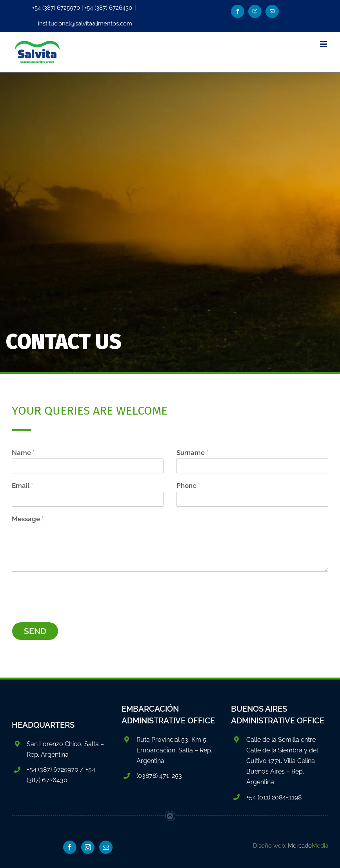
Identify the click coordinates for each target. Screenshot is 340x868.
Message (28, 519)
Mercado (308, 846)
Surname (192, 453)
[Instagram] (88, 847)
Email (22, 486)
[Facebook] (70, 847)
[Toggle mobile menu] (324, 44)
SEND (35, 631)
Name (23, 453)
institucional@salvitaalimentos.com (85, 24)
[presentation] (71, 609)
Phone (188, 486)
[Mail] (106, 847)
